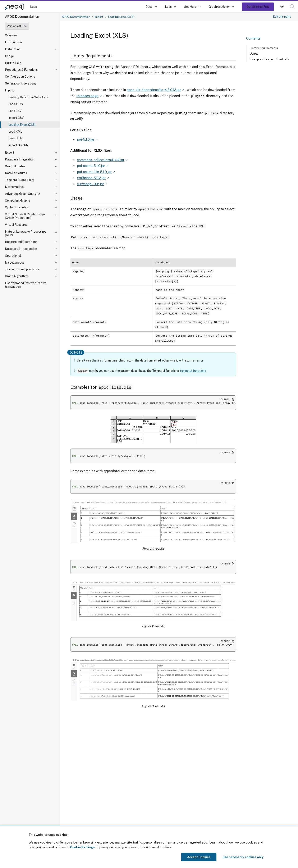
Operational (13, 256)
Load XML (15, 132)
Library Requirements (264, 48)
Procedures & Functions (21, 70)
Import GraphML (19, 145)
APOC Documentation (76, 17)
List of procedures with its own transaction (26, 285)
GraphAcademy (219, 7)
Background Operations (21, 242)
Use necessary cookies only (243, 857)
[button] (282, 7)
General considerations (21, 83)
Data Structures (16, 173)
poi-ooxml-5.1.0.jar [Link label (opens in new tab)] (91, 166)
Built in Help (13, 63)
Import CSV (16, 118)
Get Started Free (258, 7)
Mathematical (14, 187)
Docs (149, 7)
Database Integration (20, 159)
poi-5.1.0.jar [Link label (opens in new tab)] (86, 139)
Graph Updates (15, 166)
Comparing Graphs (17, 201)
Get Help (190, 7)
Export (10, 153)
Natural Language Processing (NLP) (25, 233)
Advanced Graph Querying (23, 194)
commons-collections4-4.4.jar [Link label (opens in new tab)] (101, 160)
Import (9, 90)
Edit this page (282, 17)
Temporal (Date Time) (20, 180)
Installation (13, 49)
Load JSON (16, 104)
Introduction (13, 42)
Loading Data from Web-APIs (28, 97)
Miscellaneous (15, 263)
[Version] (17, 26)
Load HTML (16, 138)
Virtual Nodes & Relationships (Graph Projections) (25, 216)
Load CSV (15, 111)
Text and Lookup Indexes (22, 269)
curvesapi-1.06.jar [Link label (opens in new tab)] (91, 184)
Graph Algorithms (17, 276)
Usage (9, 56)
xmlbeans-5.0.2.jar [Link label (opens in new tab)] (91, 178)
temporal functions (193, 371)
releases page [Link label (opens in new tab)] (87, 96)
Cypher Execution (17, 207)
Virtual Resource (16, 225)
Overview (11, 35)
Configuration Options (20, 77)
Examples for (270, 59)
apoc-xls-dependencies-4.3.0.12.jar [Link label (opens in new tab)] (154, 90)
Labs (33, 7)
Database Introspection (21, 249)
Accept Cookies (199, 857)
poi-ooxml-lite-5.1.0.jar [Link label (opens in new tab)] (94, 172)
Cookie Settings (82, 847)
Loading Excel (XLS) (22, 125)
